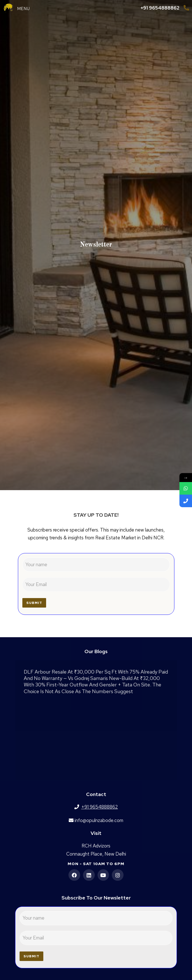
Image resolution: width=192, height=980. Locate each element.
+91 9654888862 (160, 8)
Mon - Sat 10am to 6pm (96, 864)
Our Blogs (96, 651)
